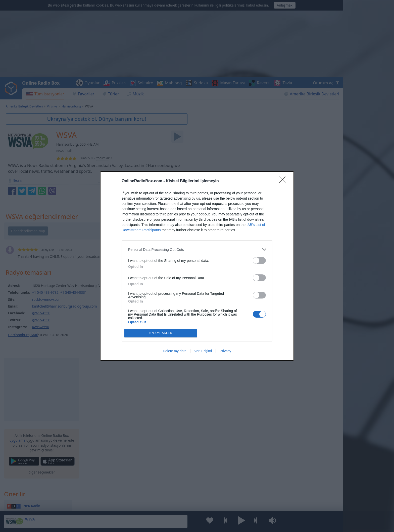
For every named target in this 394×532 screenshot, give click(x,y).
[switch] (259, 260)
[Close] (284, 181)
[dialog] (197, 266)
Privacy (225, 351)
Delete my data (175, 351)
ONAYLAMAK (161, 333)
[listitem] (197, 249)
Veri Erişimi (203, 351)
